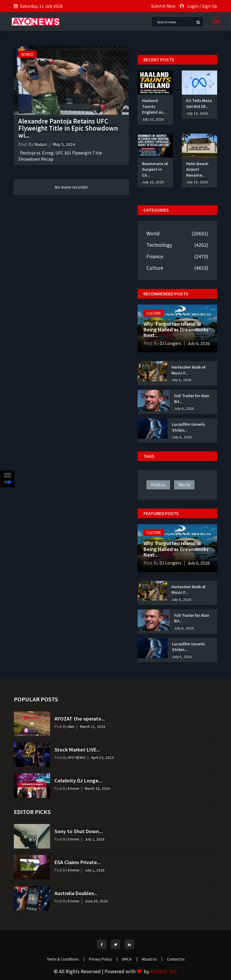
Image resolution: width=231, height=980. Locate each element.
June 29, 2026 (96, 901)
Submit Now (163, 6)
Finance (155, 256)
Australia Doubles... (76, 893)
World (27, 54)
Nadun (41, 144)
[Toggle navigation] (214, 22)
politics (158, 485)
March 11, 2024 (93, 726)
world (184, 485)
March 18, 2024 (97, 788)
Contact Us (176, 959)
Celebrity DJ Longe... (78, 780)
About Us (152, 959)
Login (193, 6)
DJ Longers (170, 343)
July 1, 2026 (95, 839)
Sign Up (209, 6)
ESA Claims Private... (77, 862)
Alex (71, 726)
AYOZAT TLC (164, 971)
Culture (155, 268)
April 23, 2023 (102, 757)
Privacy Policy (103, 959)
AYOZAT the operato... (80, 718)
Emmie (73, 788)
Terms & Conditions (66, 959)
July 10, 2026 (153, 119)
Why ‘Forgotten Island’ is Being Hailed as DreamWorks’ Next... (177, 329)
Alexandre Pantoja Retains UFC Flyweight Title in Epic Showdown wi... (68, 128)
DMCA (130, 959)
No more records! (71, 187)
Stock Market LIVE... (77, 749)
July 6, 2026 (199, 343)
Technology (159, 245)
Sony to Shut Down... (79, 831)
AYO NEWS (76, 757)
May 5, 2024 (64, 144)
